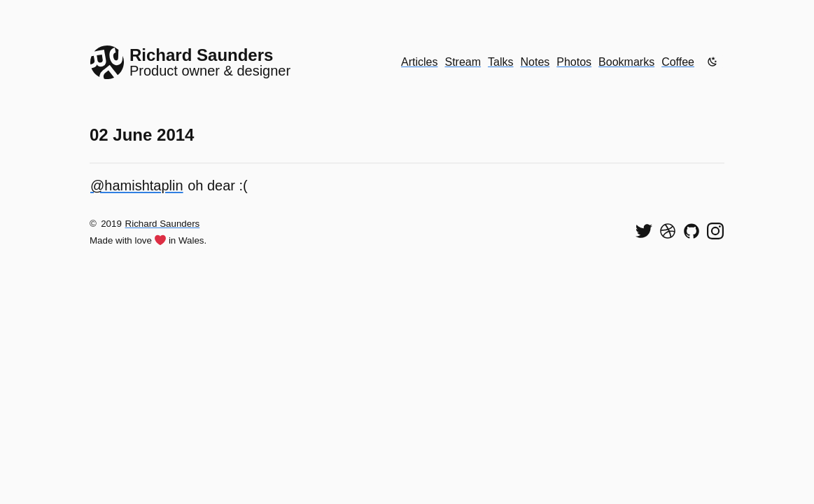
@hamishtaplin (137, 185)
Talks (500, 62)
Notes (535, 62)
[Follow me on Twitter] (644, 231)
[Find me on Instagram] (715, 231)
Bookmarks (626, 62)
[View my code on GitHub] (692, 231)
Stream (463, 62)
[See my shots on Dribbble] (668, 231)
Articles (419, 62)
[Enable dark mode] (713, 62)
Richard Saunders (163, 224)
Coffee (678, 62)
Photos (574, 62)
